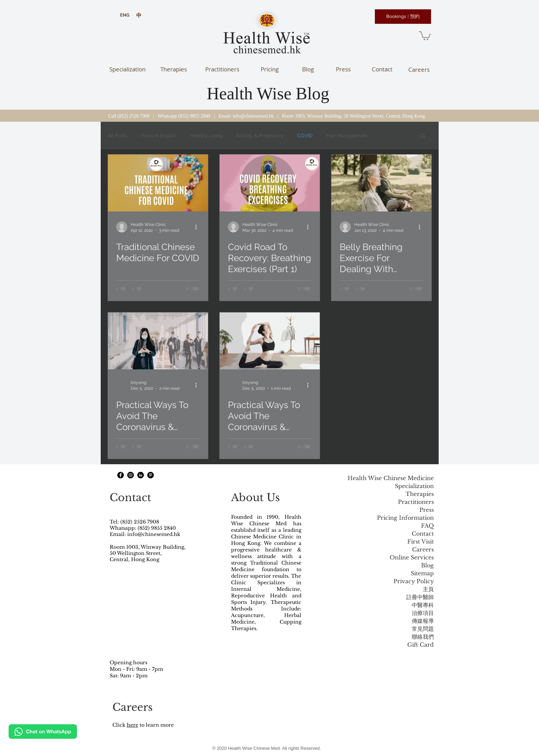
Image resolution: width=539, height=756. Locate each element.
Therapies (420, 494)
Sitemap (422, 573)
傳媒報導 (423, 621)
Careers (423, 549)
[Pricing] (270, 69)
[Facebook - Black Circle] (121, 475)
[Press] (343, 69)
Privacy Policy (414, 581)
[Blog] (308, 69)
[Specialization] (127, 69)
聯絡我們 (423, 637)
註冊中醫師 (420, 597)
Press (427, 510)
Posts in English (159, 136)
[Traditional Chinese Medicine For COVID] (158, 183)
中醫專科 (423, 605)
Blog (427, 565)
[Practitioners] (222, 69)
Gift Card (421, 645)
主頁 (428, 589)
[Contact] (382, 69)
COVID (305, 136)
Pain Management (347, 136)
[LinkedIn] (141, 475)
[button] (425, 35)
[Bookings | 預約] (403, 17)
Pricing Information (405, 518)
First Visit (421, 541)
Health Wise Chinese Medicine (391, 478)
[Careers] (419, 69)
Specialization (414, 486)
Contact (423, 534)
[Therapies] (174, 69)
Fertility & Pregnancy (260, 136)
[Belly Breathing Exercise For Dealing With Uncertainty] (381, 183)
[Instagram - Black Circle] (131, 475)
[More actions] (199, 227)
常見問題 (423, 629)
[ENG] (125, 15)
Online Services (412, 557)
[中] (139, 15)
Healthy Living (206, 136)
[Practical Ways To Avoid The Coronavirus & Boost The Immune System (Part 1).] (158, 341)
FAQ (427, 526)
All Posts (117, 136)
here (133, 725)
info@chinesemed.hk (253, 116)
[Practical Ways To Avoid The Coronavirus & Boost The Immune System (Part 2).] (270, 341)
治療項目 (423, 613)
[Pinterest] (151, 475)
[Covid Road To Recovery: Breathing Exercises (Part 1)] (270, 183)
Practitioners (416, 502)
